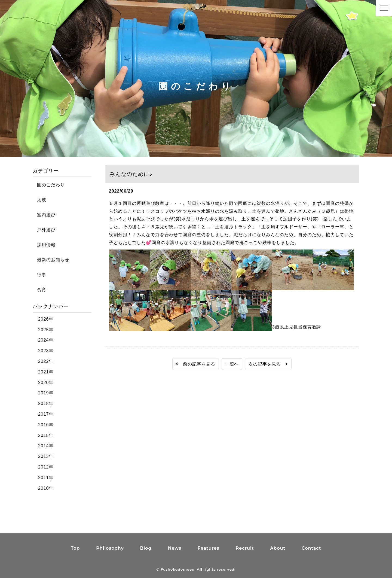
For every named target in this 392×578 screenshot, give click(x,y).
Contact (311, 548)
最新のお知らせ (51, 260)
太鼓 (39, 200)
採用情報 (44, 245)
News (175, 548)
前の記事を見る (196, 364)
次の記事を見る (268, 364)
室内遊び (44, 215)
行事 (39, 275)
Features (208, 548)
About (278, 548)
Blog (146, 548)
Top (75, 548)
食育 (39, 290)
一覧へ (232, 364)
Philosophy (110, 548)
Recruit (245, 548)
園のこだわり (49, 185)
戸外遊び (44, 230)
